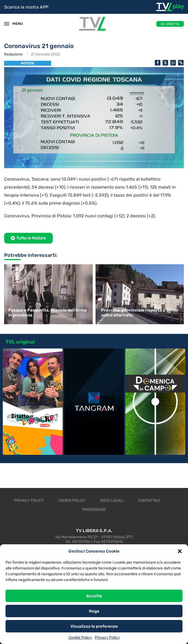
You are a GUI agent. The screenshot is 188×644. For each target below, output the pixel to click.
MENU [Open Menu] (15, 24)
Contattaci (149, 501)
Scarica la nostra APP (26, 7)
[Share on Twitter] (165, 63)
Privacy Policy (107, 638)
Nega (94, 611)
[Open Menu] (7, 24)
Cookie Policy (80, 638)
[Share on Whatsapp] (173, 63)
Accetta (94, 596)
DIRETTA (173, 24)
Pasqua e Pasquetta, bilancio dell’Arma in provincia (47, 313)
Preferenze (94, 510)
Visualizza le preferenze (94, 626)
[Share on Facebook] (158, 63)
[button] (180, 551)
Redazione (13, 54)
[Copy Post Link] (181, 63)
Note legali (112, 501)
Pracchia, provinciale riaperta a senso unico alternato (140, 313)
